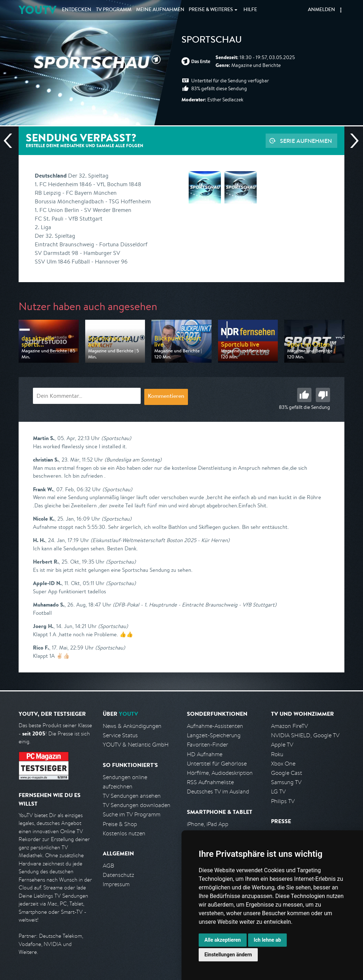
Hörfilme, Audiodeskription (220, 773)
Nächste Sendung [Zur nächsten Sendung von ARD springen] (352, 141)
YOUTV (37, 10)
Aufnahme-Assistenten (215, 726)
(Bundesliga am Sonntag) (133, 460)
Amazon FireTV (289, 726)
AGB (108, 866)
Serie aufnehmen (306, 141)
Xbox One (283, 764)
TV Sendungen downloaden (137, 805)
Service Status (120, 735)
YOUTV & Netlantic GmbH (136, 745)
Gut (304, 395)
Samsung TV (286, 782)
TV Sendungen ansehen (132, 796)
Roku (277, 754)
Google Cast (287, 773)
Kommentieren (166, 397)
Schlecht (323, 395)
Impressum (116, 884)
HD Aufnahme (205, 754)
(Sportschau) (116, 438)
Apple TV (282, 745)
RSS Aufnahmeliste (210, 782)
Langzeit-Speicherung (214, 735)
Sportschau (212, 41)
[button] (341, 10)
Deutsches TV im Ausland (218, 791)
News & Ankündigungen (132, 726)
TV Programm (114, 10)
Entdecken (77, 10)
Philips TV (283, 801)
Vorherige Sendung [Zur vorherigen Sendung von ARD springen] (11, 141)
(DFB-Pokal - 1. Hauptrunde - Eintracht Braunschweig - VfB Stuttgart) (195, 605)
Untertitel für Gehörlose (217, 764)
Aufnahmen (160, 10)
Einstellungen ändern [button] (228, 955)
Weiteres (211, 10)
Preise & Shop (120, 824)
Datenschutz (118, 875)
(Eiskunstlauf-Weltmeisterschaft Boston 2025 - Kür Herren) (160, 540)
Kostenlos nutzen (124, 833)
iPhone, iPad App (208, 824)
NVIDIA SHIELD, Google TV (305, 735)
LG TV (278, 791)
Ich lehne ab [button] (267, 940)
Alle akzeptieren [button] (223, 940)
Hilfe (250, 10)
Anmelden (321, 10)
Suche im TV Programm (132, 814)
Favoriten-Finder (207, 745)
